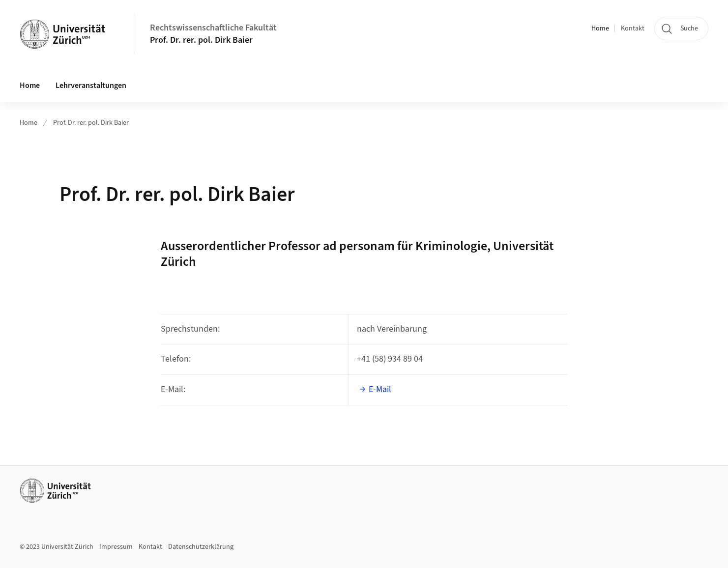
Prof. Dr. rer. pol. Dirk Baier (201, 40)
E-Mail (380, 389)
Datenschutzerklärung (201, 547)
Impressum (116, 547)
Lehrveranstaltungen (91, 85)
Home (600, 28)
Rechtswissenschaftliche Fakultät (213, 28)
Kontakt (633, 28)
